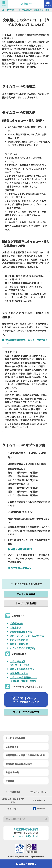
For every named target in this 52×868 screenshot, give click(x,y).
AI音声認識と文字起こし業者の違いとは (25, 755)
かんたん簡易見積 (26, 594)
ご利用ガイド (12, 747)
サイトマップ (13, 809)
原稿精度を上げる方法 (21, 632)
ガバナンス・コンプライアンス (13, 800)
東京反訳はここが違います (19, 764)
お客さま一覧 (12, 772)
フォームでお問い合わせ (26, 836)
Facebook (39, 809)
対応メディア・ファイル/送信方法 (27, 636)
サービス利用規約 (13, 792)
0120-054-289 (26, 829)
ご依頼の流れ (17, 623)
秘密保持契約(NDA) (19, 640)
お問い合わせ (48, 4)
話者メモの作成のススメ (22, 669)
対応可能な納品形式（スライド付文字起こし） (26, 341)
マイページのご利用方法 (26, 712)
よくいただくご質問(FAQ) (23, 648)
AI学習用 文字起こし (20, 568)
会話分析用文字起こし (21, 549)
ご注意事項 (15, 628)
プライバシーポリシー (39, 792)
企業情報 (10, 781)
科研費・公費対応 (19, 644)
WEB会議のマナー (19, 673)
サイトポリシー (39, 800)
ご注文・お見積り (26, 864)
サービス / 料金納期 (26, 603)
